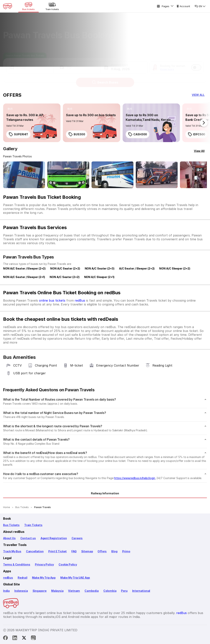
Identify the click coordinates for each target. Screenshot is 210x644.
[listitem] (10, 109)
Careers (77, 538)
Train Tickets (33, 525)
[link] (32, 123)
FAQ (74, 551)
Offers (102, 551)
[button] (30, 64)
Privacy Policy (44, 564)
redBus (80, 300)
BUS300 (77, 134)
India (6, 591)
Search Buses (105, 79)
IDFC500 (196, 134)
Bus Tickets (11, 525)
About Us (9, 538)
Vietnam (74, 591)
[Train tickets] (52, 6)
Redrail (22, 578)
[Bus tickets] (29, 6)
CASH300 (137, 134)
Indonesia (21, 591)
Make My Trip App (44, 578)
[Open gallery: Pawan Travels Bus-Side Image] (112, 175)
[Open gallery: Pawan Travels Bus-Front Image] (24, 175)
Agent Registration (54, 538)
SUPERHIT (18, 134)
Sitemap (87, 551)
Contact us (28, 538)
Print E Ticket (57, 551)
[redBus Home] (8, 6)
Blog (114, 551)
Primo (126, 551)
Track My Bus (12, 551)
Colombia (110, 591)
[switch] (196, 64)
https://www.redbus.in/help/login (134, 478)
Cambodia (92, 591)
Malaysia (57, 591)
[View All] (199, 151)
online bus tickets (52, 300)
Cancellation (35, 551)
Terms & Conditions (17, 564)
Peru (124, 591)
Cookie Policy (68, 564)
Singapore (40, 591)
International (141, 591)
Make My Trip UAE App (75, 578)
